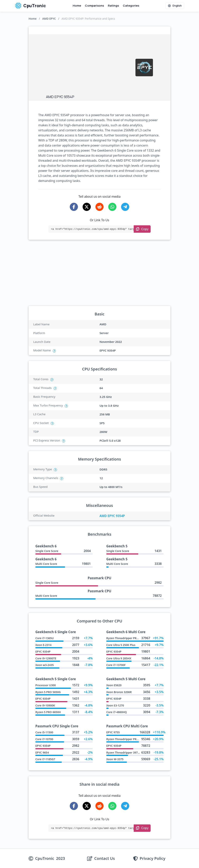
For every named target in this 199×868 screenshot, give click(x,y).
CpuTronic (30, 6)
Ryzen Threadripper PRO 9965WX (128, 739)
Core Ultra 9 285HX (119, 658)
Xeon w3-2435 (45, 665)
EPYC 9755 (113, 732)
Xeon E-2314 (43, 645)
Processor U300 (46, 685)
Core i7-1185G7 (45, 759)
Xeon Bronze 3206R (119, 692)
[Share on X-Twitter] (87, 207)
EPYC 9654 (42, 753)
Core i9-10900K (45, 705)
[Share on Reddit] (99, 207)
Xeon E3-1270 (115, 705)
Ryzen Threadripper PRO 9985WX (128, 638)
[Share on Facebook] (74, 207)
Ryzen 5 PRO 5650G (48, 692)
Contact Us (105, 858)
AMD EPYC (49, 19)
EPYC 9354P (43, 652)
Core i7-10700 (44, 739)
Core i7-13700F (116, 665)
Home (77, 6)
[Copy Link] (142, 229)
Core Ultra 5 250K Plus (121, 645)
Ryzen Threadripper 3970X (124, 753)
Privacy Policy (153, 858)
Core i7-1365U (45, 638)
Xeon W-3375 (115, 759)
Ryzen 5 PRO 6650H (48, 712)
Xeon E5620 (114, 685)
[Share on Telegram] (125, 207)
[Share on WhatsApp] (112, 207)
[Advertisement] (89, 65)
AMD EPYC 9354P (112, 516)
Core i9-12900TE (46, 658)
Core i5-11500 (44, 732)
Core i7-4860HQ (117, 712)
